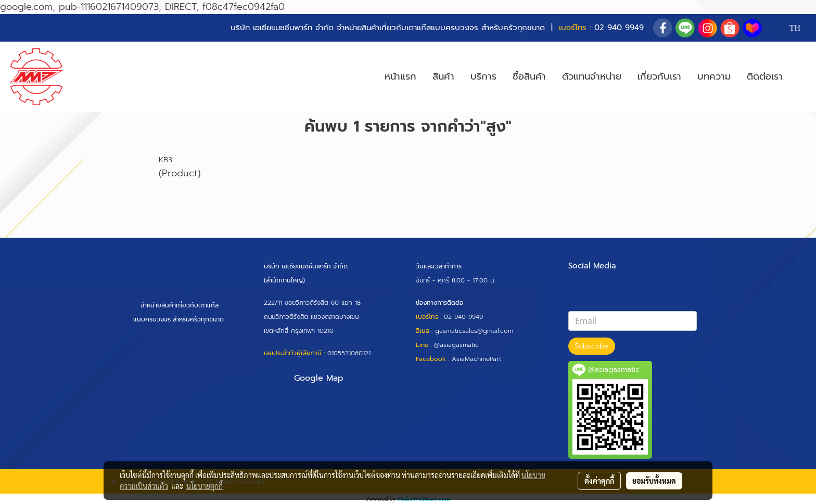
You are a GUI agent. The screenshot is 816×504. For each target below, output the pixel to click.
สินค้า (443, 76)
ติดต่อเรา (765, 76)
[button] (800, 77)
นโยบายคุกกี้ (205, 486)
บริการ (483, 76)
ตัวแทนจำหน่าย (592, 76)
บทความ (714, 76)
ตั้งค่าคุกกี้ (599, 481)
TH (788, 28)
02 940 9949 (619, 28)
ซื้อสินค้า (529, 76)
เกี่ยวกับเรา (659, 76)
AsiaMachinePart (476, 359)
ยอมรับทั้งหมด (654, 481)
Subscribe (592, 346)
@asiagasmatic (456, 345)
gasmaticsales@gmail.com (474, 331)
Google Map (319, 378)
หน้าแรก (400, 76)
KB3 (165, 160)
